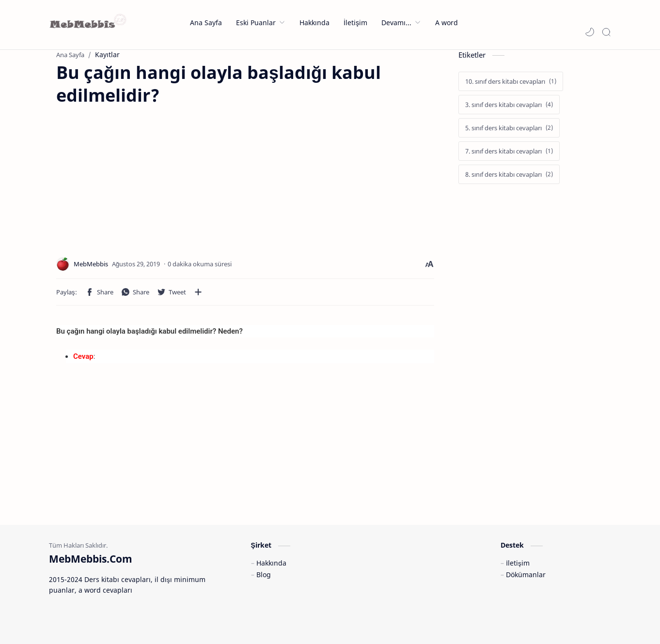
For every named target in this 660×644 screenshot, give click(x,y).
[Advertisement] (138, 175)
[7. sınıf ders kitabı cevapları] (509, 151)
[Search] (606, 32)
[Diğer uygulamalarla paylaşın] (198, 292)
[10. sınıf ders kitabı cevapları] (511, 81)
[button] (590, 32)
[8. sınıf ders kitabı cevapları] (509, 174)
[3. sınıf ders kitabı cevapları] (509, 105)
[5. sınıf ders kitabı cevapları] (509, 128)
